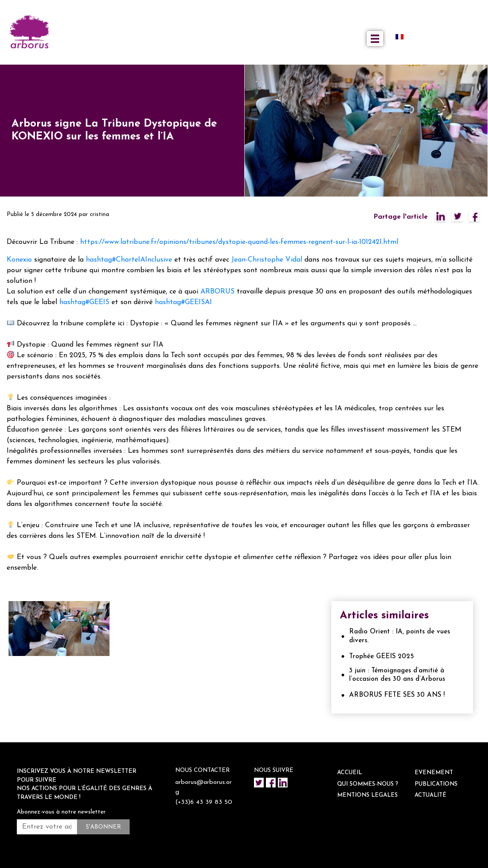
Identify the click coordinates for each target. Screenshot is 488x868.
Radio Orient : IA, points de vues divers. (400, 636)
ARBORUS (217, 292)
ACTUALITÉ (430, 795)
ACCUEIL (350, 773)
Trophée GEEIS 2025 (381, 657)
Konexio (19, 260)
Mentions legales (367, 795)
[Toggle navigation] (375, 39)
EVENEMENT (434, 773)
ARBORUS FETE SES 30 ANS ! (397, 695)
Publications (436, 784)
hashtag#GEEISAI (183, 302)
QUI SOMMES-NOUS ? (368, 784)
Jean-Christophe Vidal (267, 260)
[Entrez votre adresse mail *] (47, 827)
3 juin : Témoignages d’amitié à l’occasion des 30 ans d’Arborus (397, 675)
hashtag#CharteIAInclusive (129, 260)
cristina (100, 214)
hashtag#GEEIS (84, 302)
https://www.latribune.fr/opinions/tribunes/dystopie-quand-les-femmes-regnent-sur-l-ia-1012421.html (239, 242)
